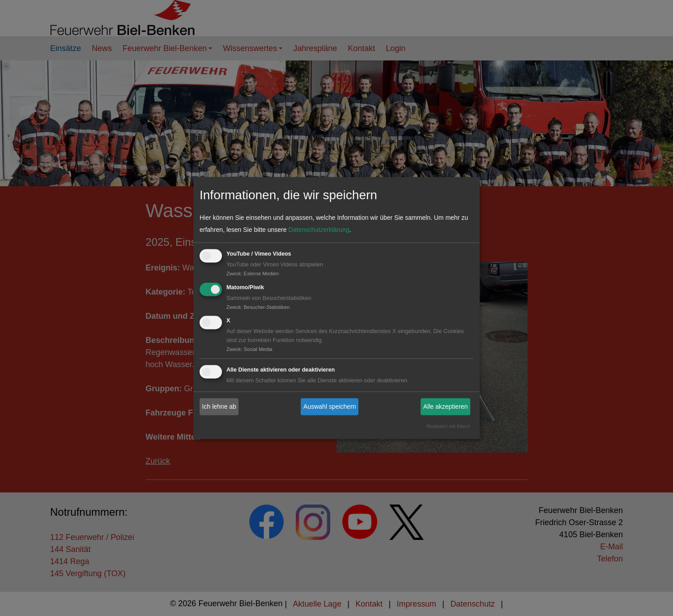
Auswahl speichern (330, 406)
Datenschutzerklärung (319, 230)
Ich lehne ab (219, 406)
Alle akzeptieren (446, 406)
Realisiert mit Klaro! (448, 427)
